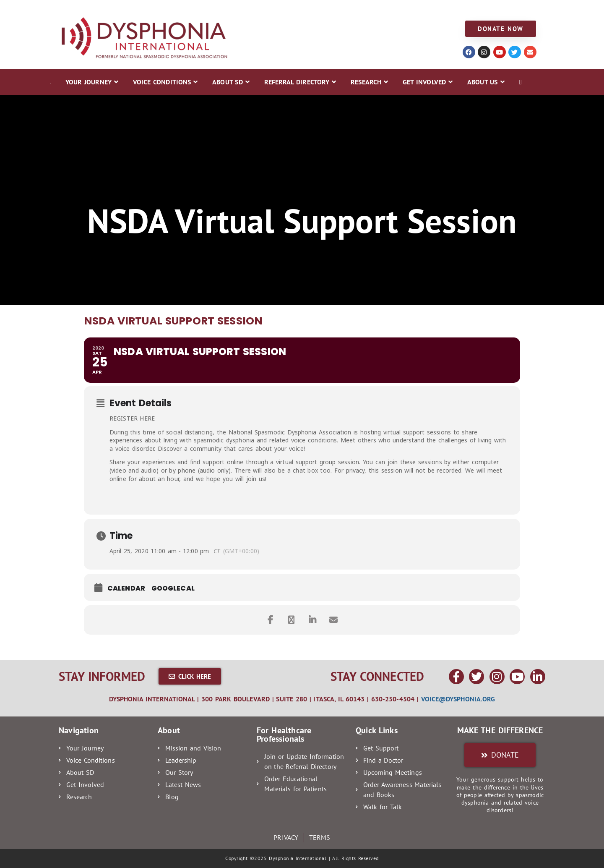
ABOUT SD (199, 9)
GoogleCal (173, 588)
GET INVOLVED (372, 9)
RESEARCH (322, 9)
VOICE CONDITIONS (141, 9)
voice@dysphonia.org (458, 699)
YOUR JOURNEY (76, 9)
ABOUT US (423, 9)
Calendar (126, 588)
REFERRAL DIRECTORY (260, 9)
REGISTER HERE (132, 418)
